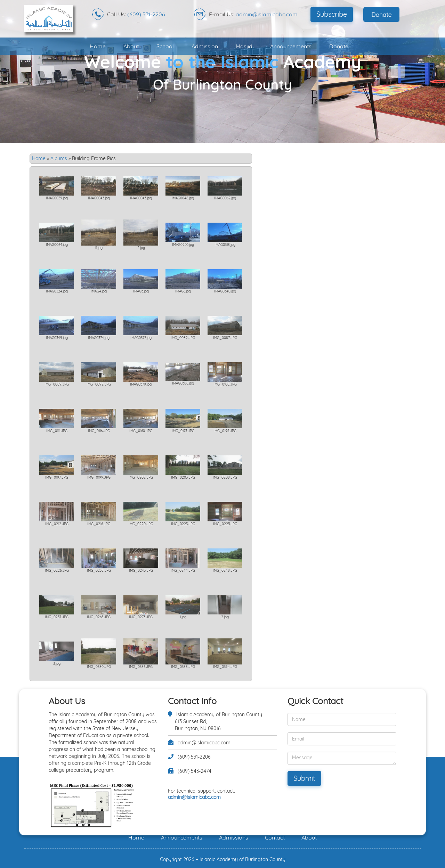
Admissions (234, 837)
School (165, 46)
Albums (59, 158)
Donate (339, 46)
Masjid (244, 46)
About (131, 46)
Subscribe (332, 14)
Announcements (291, 46)
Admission (205, 46)
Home (98, 46)
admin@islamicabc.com (267, 14)
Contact (275, 837)
